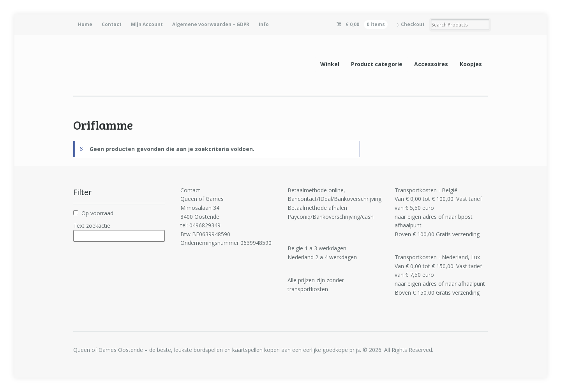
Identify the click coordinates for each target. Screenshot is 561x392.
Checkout (413, 24)
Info (264, 24)
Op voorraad (97, 213)
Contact (112, 24)
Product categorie (377, 64)
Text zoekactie (92, 226)
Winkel (330, 64)
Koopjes (471, 64)
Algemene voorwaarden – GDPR (211, 24)
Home (85, 24)
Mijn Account (147, 24)
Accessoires (431, 64)
